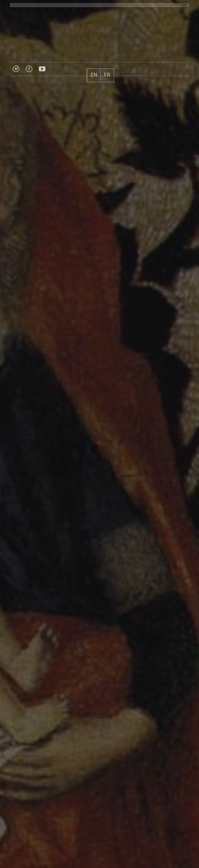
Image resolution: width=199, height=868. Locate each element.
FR (107, 75)
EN (94, 75)
